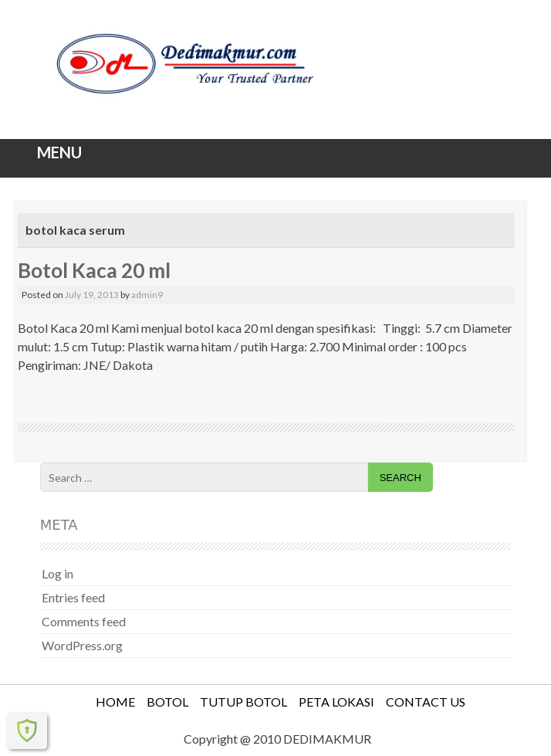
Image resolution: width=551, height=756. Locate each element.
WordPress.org (82, 645)
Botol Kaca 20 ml (94, 270)
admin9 (147, 295)
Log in (57, 573)
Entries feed (73, 597)
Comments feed (84, 621)
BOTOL (167, 702)
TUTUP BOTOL (243, 702)
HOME (115, 702)
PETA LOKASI (336, 702)
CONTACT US (426, 702)
